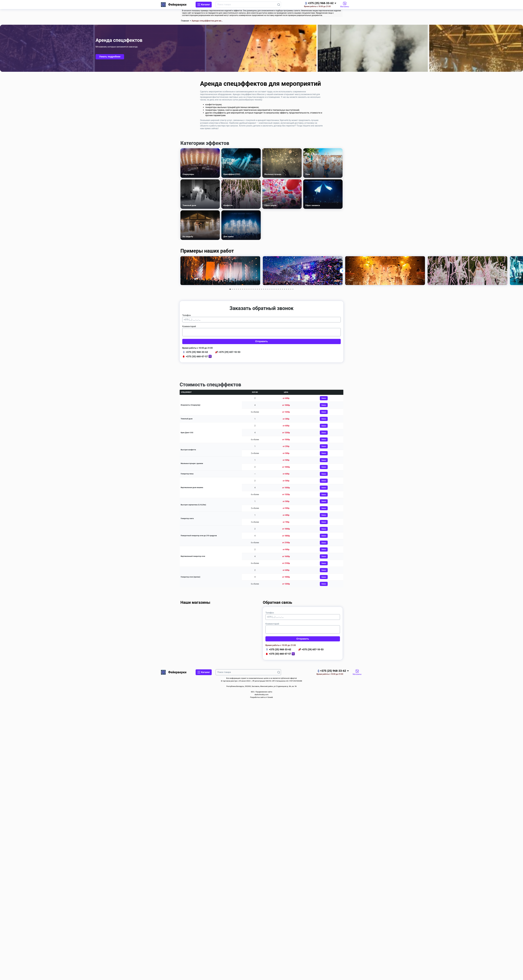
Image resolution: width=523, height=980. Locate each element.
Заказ (324, 398)
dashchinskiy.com (261, 695)
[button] (343, 271)
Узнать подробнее (110, 57)
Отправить (262, 341)
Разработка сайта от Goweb (261, 697)
